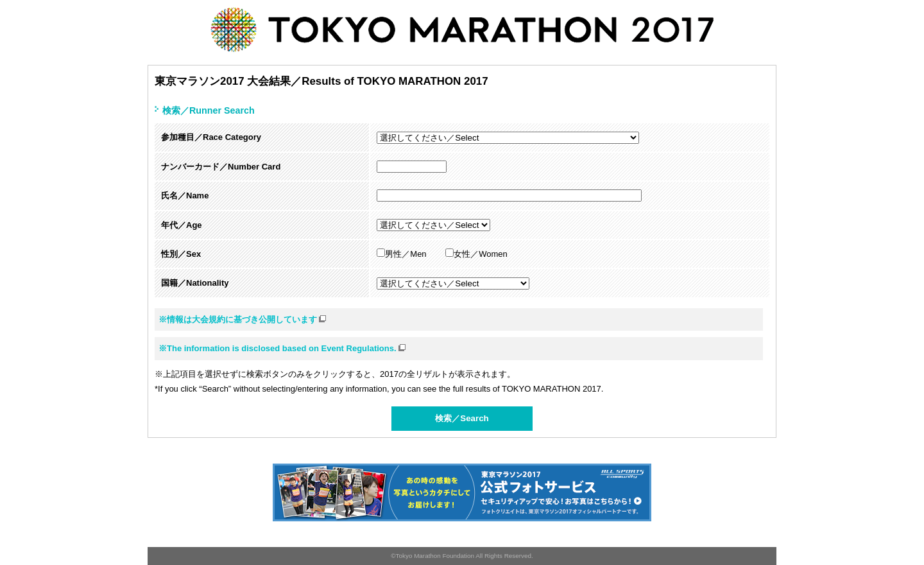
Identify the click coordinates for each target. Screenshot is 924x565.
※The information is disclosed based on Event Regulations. (283, 348)
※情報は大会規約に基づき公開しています (243, 319)
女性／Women (476, 254)
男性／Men (401, 254)
